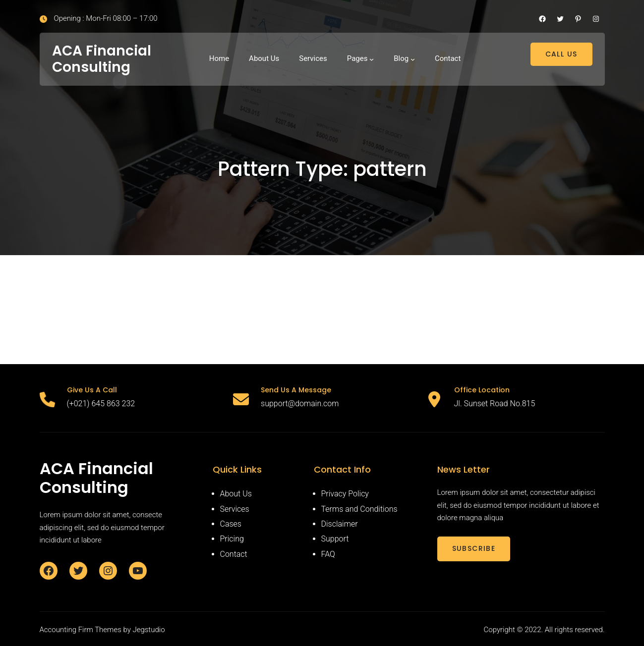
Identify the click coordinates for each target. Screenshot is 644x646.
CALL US (561, 54)
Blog (401, 58)
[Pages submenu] (372, 59)
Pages (357, 58)
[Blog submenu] (413, 59)
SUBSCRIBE (474, 548)
